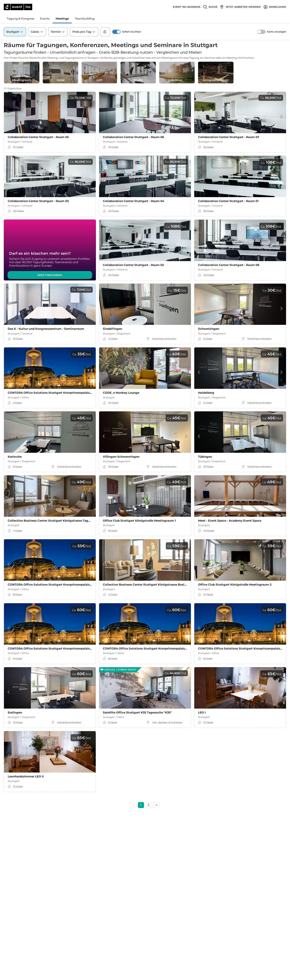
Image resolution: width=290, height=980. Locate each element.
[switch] (116, 32)
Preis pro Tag (84, 32)
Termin (58, 32)
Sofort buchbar (132, 32)
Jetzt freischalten (50, 275)
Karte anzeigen (277, 32)
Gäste (37, 32)
